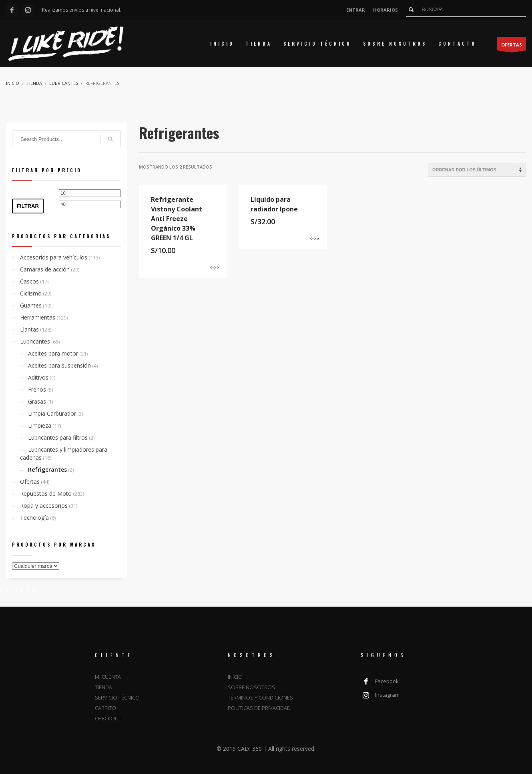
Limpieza (40, 425)
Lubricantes (35, 341)
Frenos (37, 389)
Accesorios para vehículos (54, 257)
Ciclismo (31, 293)
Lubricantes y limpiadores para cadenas (64, 453)
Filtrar (28, 206)
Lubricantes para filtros (58, 437)
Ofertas (30, 481)
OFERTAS (512, 46)
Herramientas (38, 317)
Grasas (37, 401)
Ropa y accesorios (44, 506)
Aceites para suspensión (59, 365)
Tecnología (34, 518)
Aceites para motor (53, 353)
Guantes (31, 305)
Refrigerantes (47, 469)
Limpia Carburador (52, 413)
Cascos (29, 281)
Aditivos (38, 377)
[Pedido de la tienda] (477, 170)
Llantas (29, 329)
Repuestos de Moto (46, 494)
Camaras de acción (45, 269)
